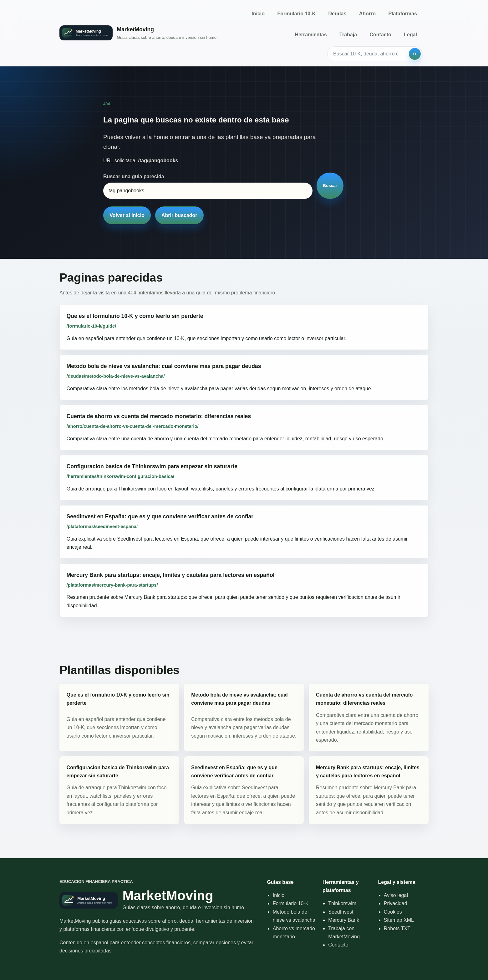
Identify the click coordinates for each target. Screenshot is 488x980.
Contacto (380, 35)
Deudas (338, 14)
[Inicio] (139, 33)
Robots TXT (397, 928)
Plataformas (403, 14)
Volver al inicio (127, 215)
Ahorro (367, 14)
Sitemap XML (399, 920)
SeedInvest (341, 912)
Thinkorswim (342, 903)
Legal (410, 35)
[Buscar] (415, 54)
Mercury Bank (344, 920)
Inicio (258, 14)
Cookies (393, 912)
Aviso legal (396, 895)
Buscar (330, 186)
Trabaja (348, 35)
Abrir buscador (179, 215)
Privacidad (396, 903)
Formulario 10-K (296, 14)
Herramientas (311, 35)
